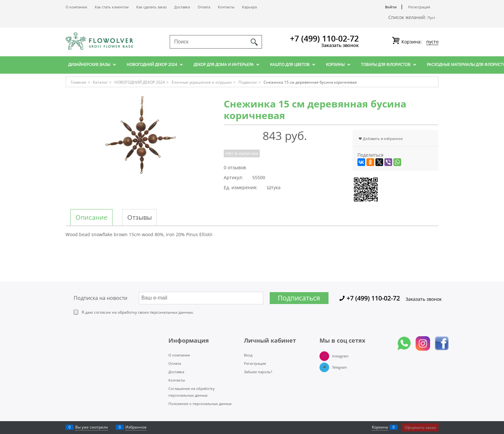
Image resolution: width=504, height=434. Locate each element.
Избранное (136, 427)
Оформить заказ (420, 427)
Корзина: (419, 42)
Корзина (380, 427)
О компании (76, 7)
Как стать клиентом (112, 7)
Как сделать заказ (151, 7)
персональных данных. (172, 312)
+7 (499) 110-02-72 (324, 38)
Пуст (431, 18)
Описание (91, 217)
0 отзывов (235, 167)
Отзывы (139, 217)
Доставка (182, 7)
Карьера (249, 7)
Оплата (204, 7)
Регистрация (419, 7)
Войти (391, 7)
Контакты (226, 7)
